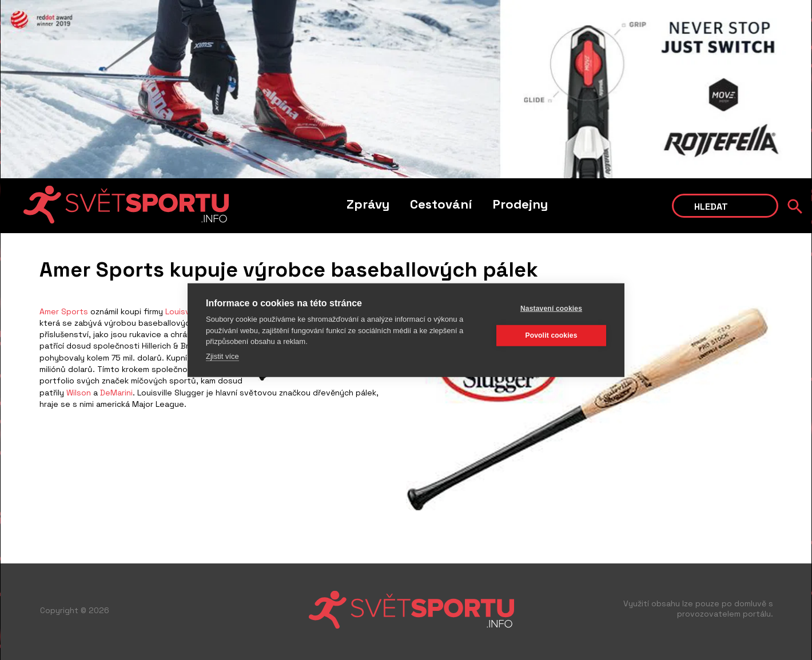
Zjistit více (222, 356)
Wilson (79, 393)
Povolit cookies (551, 335)
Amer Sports (64, 311)
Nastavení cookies (551, 309)
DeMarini (116, 393)
